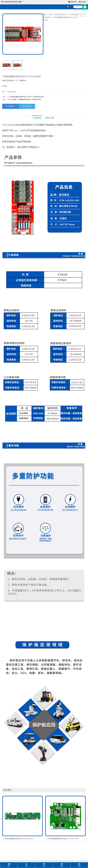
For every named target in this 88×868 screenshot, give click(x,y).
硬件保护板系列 (60, 15)
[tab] (37, 118)
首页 (45, 15)
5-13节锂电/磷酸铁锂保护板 (16, 97)
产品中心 (51, 15)
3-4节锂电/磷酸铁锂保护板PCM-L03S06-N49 (62, 839)
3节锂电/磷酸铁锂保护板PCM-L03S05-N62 (19, 839)
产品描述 (37, 118)
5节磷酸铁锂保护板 (24, 100)
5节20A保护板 (12, 100)
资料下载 (49, 118)
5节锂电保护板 (36, 100)
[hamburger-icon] (68, 7)
